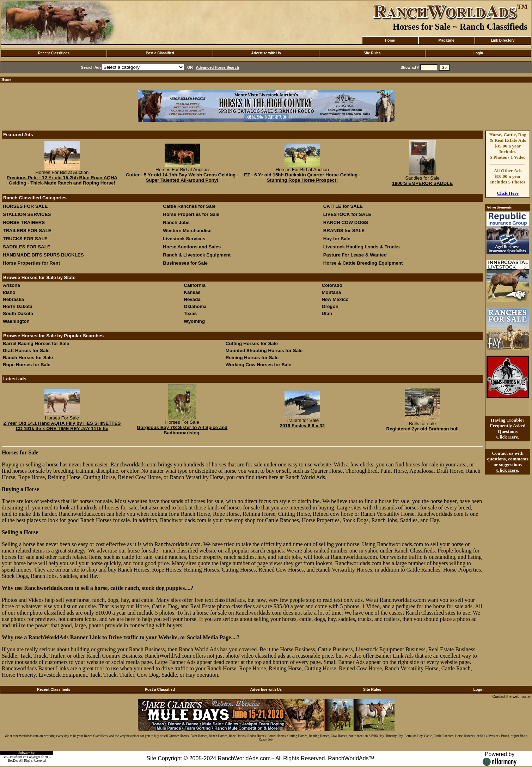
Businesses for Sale (185, 263)
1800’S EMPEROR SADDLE (422, 183)
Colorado (332, 285)
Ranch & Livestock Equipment (197, 255)
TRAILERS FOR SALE (27, 231)
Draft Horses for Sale (26, 351)
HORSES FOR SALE (25, 206)
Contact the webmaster (512, 696)
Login (478, 53)
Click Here (508, 193)
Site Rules (372, 53)
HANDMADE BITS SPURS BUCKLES (43, 255)
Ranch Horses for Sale (28, 358)
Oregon (330, 306)
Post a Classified (160, 53)
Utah (327, 313)
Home (390, 40)
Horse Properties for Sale (191, 214)
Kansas (192, 292)
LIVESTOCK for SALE (347, 214)
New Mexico (335, 299)
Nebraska (13, 299)
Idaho (9, 292)
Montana (331, 292)
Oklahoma (195, 306)
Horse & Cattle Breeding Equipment (363, 263)
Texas (190, 313)
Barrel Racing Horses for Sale (36, 343)
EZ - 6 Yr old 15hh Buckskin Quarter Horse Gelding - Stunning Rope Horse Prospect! (302, 177)
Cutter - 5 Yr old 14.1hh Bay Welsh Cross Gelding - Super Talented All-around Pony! (182, 177)
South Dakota (18, 313)
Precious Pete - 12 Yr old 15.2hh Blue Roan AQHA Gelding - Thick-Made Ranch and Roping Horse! (62, 180)
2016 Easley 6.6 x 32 (302, 426)
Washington (16, 321)
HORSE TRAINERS (24, 222)
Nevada (192, 299)
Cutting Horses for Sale (252, 343)
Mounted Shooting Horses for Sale (264, 351)
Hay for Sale (338, 239)
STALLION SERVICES (27, 214)
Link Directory (503, 40)
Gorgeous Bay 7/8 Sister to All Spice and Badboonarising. (182, 430)
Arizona (11, 285)
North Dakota (18, 306)
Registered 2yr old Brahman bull (423, 429)
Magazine (446, 40)
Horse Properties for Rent (31, 263)
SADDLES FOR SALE (27, 247)
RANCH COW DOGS (346, 222)
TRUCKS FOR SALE (25, 239)
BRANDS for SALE (344, 231)
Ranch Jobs (176, 222)
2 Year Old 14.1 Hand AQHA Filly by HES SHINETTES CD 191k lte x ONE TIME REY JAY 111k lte (62, 426)
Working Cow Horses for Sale (258, 365)
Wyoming (194, 321)
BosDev (13, 761)
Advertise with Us (266, 53)
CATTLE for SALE (343, 206)
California (194, 285)
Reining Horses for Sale (252, 358)
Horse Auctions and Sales (192, 247)
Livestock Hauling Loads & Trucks (362, 247)
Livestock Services (184, 239)
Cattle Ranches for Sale (189, 206)
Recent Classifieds (54, 53)
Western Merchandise (187, 231)
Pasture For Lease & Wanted (355, 255)
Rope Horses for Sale (27, 365)
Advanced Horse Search (217, 67)
